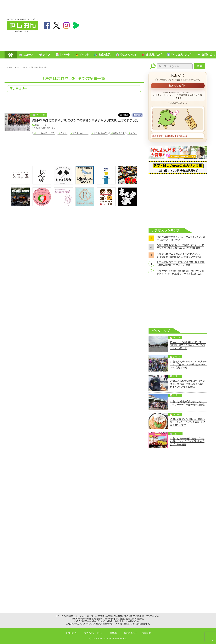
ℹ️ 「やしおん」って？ (180, 55)
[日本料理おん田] (42, 183)
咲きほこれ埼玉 (100, 133)
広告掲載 (147, 633)
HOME (11, 55)
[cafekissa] (106, 183)
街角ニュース (41, 125)
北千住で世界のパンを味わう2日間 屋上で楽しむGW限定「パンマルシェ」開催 (181, 264)
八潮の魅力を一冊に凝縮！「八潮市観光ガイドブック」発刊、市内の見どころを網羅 (187, 441)
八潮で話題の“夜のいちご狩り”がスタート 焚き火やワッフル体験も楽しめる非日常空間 (181, 247)
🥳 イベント (82, 55)
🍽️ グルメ (45, 55)
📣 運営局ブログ (152, 55)
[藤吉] (127, 183)
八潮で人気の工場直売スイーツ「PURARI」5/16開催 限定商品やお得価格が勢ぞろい (180, 255)
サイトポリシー (72, 633)
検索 (200, 66)
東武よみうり (119, 133)
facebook (47, 25)
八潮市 (64, 133)
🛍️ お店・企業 (102, 55)
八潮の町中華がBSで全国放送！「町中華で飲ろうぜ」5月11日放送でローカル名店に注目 (180, 272)
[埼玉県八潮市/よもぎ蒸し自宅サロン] (42, 205)
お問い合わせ (130, 633)
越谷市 (133, 133)
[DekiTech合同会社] (20, 205)
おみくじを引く (178, 86)
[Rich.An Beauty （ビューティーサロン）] (85, 205)
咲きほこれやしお (39, 67)
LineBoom (76, 25)
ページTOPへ (212, 640)
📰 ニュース (26, 55)
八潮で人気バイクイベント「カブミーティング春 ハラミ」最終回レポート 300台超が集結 (188, 365)
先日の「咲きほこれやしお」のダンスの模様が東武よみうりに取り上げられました (85, 120)
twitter (57, 25)
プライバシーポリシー (94, 633)
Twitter (124, 115)
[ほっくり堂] (106, 205)
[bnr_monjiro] (63, 183)
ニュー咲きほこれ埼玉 (45, 133)
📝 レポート (63, 55)
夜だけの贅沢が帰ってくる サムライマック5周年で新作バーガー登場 (181, 238)
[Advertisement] (178, 25)
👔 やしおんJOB (126, 55)
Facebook (138, 115)
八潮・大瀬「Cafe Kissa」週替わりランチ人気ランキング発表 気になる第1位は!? (188, 422)
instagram (66, 25)
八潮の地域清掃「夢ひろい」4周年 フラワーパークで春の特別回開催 (188, 403)
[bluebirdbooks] (85, 183)
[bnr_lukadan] (20, 183)
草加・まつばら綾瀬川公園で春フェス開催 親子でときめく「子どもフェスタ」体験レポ (188, 345)
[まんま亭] (127, 205)
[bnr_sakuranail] (63, 205)
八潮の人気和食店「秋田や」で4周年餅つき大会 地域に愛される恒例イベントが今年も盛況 (188, 384)
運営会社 (114, 633)
